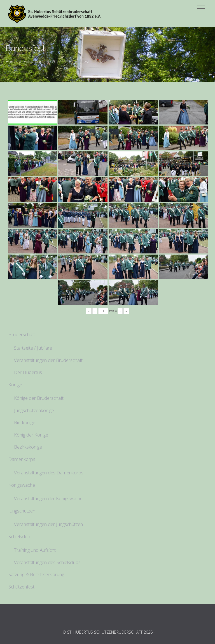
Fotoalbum (34, 62)
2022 (56, 62)
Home (11, 62)
